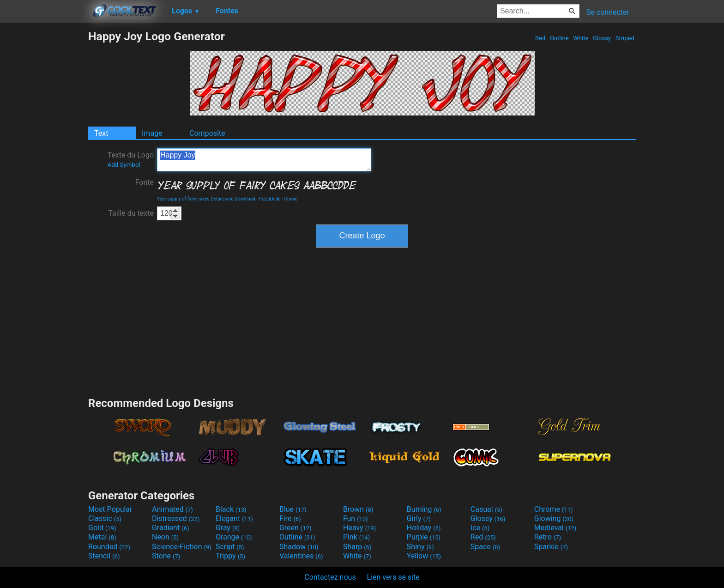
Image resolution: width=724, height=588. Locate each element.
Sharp (357, 547)
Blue (293, 509)
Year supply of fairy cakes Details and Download (206, 199)
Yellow (424, 556)
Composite (207, 133)
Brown (358, 509)
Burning (424, 509)
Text (101, 133)
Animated (172, 509)
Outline (559, 38)
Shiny (420, 547)
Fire (290, 518)
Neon (165, 537)
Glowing (554, 518)
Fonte (145, 182)
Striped (625, 38)
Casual (486, 509)
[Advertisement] (44, 168)
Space (485, 547)
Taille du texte (131, 213)
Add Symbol (124, 165)
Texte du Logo (130, 159)
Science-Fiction (182, 547)
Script (230, 547)
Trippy (230, 556)
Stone (166, 556)
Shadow (299, 547)
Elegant (234, 518)
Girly (419, 518)
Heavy (359, 528)
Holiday (424, 528)
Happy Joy (264, 160)
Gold (102, 528)
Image (152, 133)
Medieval (555, 528)
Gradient (170, 528)
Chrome (554, 509)
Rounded (109, 547)
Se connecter (608, 12)
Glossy (602, 38)
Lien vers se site (393, 577)
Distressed (176, 518)
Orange (234, 537)
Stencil (104, 556)
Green (296, 528)
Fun (356, 518)
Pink (357, 537)
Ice (480, 528)
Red (540, 38)
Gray (228, 528)
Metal (102, 537)
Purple (424, 537)
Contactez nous (330, 577)
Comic (291, 199)
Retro (548, 537)
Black (231, 509)
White (581, 38)
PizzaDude (270, 199)
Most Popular (110, 509)
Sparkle (551, 547)
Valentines (301, 556)
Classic (105, 518)
